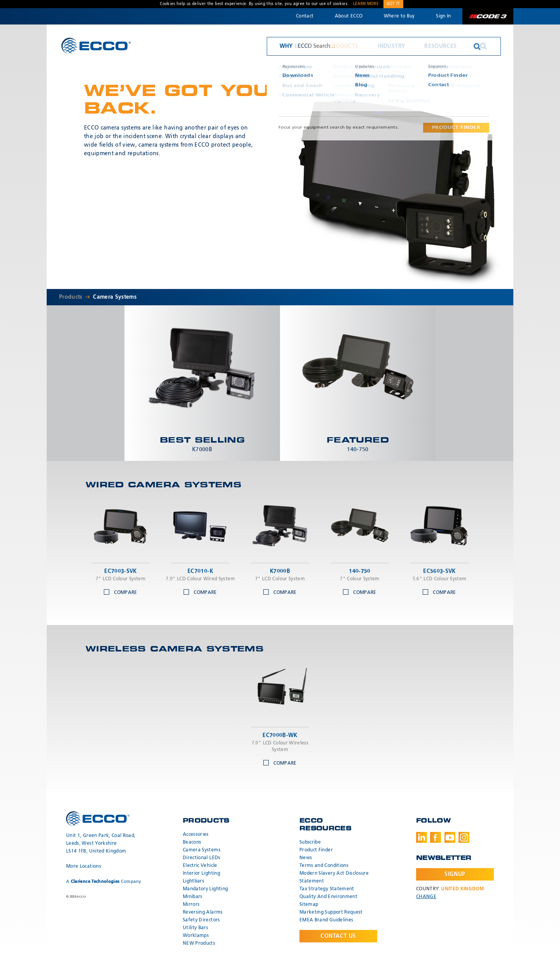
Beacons (192, 842)
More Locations (84, 867)
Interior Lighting (201, 874)
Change (426, 897)
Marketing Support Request (331, 912)
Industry (391, 46)
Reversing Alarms (203, 912)
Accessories (196, 835)
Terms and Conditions (324, 866)
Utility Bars (195, 928)
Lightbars (193, 881)
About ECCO (349, 16)
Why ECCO (295, 46)
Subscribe (310, 842)
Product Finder (316, 850)
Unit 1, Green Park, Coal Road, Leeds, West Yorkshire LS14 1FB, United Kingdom (101, 844)
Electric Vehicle (200, 866)
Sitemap (309, 905)
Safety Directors (201, 920)
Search (483, 46)
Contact (305, 16)
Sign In (443, 16)
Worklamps (196, 936)
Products (344, 46)
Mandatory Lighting (205, 889)
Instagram (464, 837)
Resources (440, 46)
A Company (104, 882)
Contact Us (338, 936)
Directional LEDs (202, 858)
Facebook (436, 837)
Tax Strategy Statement (327, 889)
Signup (455, 874)
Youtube (450, 837)
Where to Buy (399, 16)
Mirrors (191, 905)
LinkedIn (422, 837)
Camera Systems (115, 297)
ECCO (96, 46)
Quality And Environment (328, 897)
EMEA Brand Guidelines (326, 920)
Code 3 (488, 16)
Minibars (193, 897)
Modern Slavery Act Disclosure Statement (334, 877)
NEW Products (199, 944)
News (306, 858)
